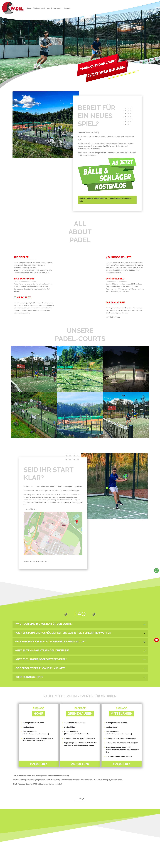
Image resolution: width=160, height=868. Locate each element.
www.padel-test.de (42, 561)
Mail (70, 491)
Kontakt (67, 8)
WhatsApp (59, 491)
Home (29, 8)
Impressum (28, 865)
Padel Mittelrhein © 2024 (97, 865)
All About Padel (39, 8)
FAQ (48, 8)
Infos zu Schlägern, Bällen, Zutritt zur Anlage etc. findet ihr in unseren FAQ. (105, 200)
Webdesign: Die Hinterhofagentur (132, 865)
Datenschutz (63, 865)
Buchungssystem (76, 486)
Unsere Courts (57, 8)
